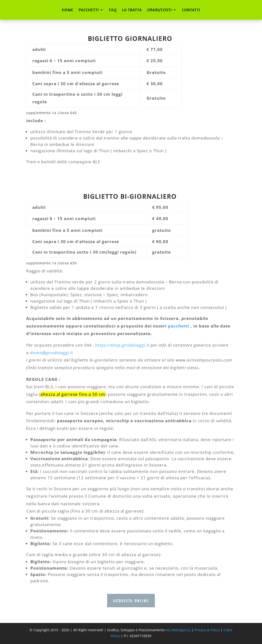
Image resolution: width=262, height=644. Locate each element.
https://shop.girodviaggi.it (122, 345)
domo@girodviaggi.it (52, 353)
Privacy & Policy (207, 630)
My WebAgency (178, 630)
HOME (68, 10)
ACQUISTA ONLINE (131, 600)
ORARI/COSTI (159, 10)
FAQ (113, 10)
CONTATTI (191, 10)
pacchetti (179, 326)
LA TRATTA (132, 10)
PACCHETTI (89, 10)
